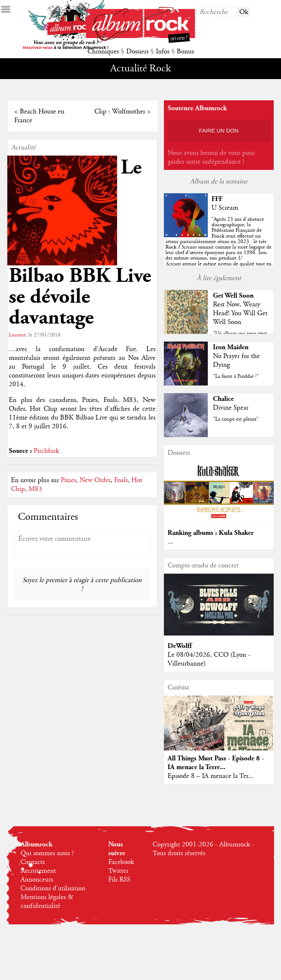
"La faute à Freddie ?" (236, 376)
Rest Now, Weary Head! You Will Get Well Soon (240, 313)
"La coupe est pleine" (236, 419)
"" (218, 247)
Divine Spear (231, 408)
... (170, 542)
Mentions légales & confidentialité (47, 902)
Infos (163, 52)
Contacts (33, 862)
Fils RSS (119, 880)
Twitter (118, 871)
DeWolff (180, 646)
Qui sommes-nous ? (47, 853)
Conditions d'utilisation (53, 888)
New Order (95, 480)
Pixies (68, 480)
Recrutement (38, 871)
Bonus (185, 52)
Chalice (223, 399)
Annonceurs (37, 880)
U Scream (225, 208)
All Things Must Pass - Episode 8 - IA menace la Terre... (216, 763)
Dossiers (137, 52)
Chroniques (103, 52)
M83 (35, 489)
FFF (217, 199)
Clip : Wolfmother (120, 112)
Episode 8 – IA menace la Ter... (211, 776)
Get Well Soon (233, 296)
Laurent (17, 335)
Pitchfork (46, 451)
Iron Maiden (231, 347)
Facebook (121, 862)
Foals (121, 480)
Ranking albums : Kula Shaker (211, 533)
